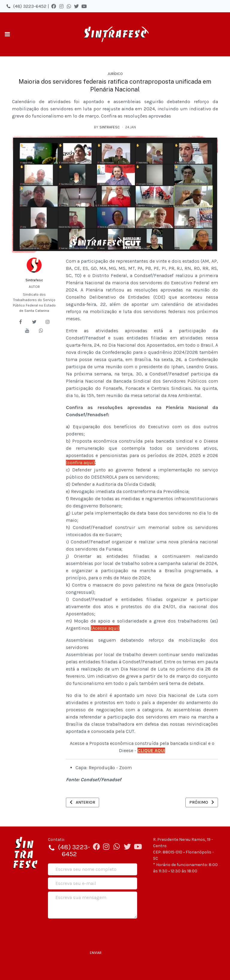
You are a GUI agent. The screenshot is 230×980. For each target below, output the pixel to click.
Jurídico (115, 74)
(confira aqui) (80, 463)
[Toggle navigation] (7, 34)
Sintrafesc (34, 280)
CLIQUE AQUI (151, 750)
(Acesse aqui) (105, 628)
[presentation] (93, 932)
